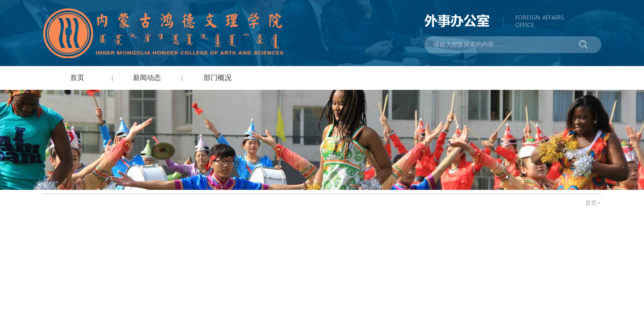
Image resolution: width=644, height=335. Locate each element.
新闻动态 (147, 78)
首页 (77, 78)
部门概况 (218, 78)
